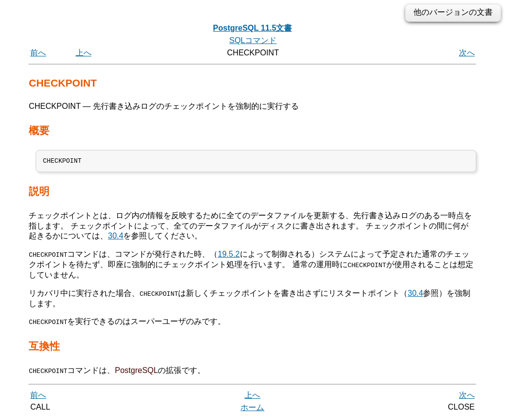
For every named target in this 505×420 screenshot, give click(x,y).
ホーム (252, 409)
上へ (84, 53)
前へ (38, 53)
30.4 (115, 238)
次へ (467, 53)
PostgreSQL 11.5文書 (253, 28)
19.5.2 (229, 256)
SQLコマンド (253, 40)
